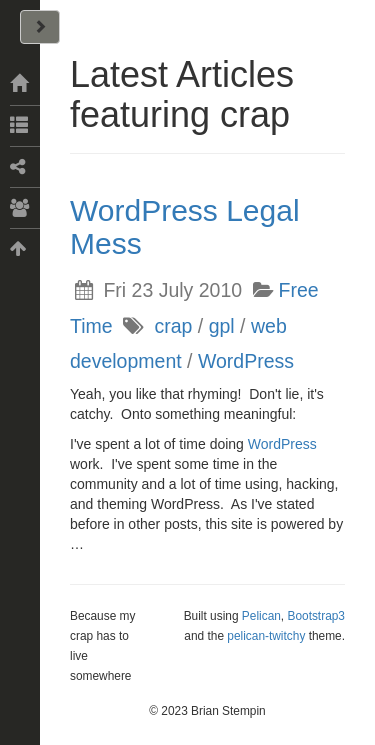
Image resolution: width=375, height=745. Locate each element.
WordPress (246, 361)
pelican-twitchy (266, 636)
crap (173, 326)
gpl (222, 326)
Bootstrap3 (316, 616)
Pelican (261, 616)
